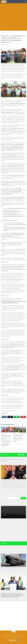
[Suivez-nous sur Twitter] (21, 455)
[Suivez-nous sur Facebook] (19, 455)
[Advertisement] (13, 17)
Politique (3, 32)
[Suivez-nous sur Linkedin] (25, 455)
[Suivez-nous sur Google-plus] (23, 455)
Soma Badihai (6, 45)
